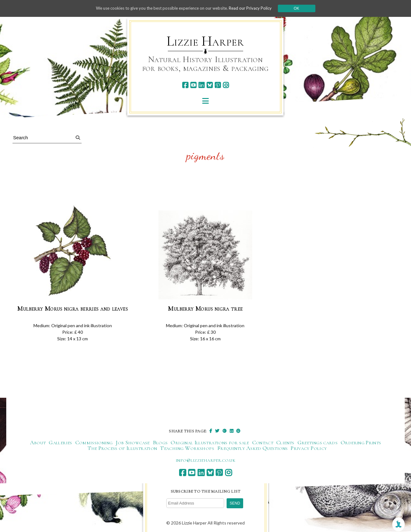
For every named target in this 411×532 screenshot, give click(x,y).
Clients (285, 443)
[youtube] (193, 85)
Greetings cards (318, 443)
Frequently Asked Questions (252, 448)
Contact (263, 443)
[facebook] (185, 85)
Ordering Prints (361, 443)
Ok (303, 8)
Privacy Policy (309, 448)
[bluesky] (210, 85)
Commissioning (94, 443)
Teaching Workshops (187, 448)
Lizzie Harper (205, 41)
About (38, 443)
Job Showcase (133, 443)
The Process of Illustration (122, 448)
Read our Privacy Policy (255, 8)
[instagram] (226, 85)
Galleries (60, 443)
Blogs (160, 443)
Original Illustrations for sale (210, 443)
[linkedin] (201, 85)
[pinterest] (218, 85)
